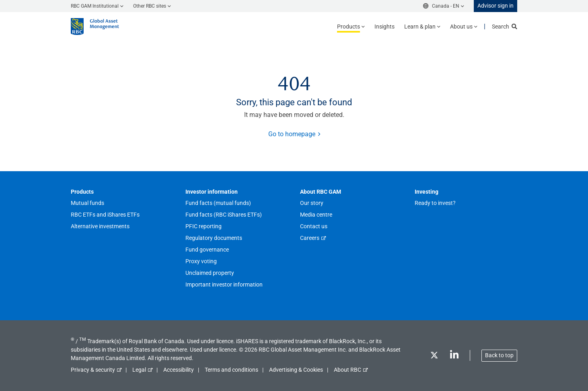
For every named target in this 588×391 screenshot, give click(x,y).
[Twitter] (434, 357)
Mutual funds (87, 203)
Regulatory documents (214, 238)
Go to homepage (292, 134)
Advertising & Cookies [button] (296, 370)
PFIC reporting (204, 226)
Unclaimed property (210, 273)
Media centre (316, 215)
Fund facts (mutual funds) (218, 203)
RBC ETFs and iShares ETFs (105, 215)
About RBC (347, 370)
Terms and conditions (231, 370)
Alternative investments (100, 226)
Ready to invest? (435, 203)
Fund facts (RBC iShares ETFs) (224, 215)
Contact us (314, 226)
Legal (139, 370)
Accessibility (179, 370)
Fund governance (207, 250)
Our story (312, 203)
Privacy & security (93, 370)
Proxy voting (201, 261)
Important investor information (224, 285)
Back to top (499, 355)
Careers (310, 238)
